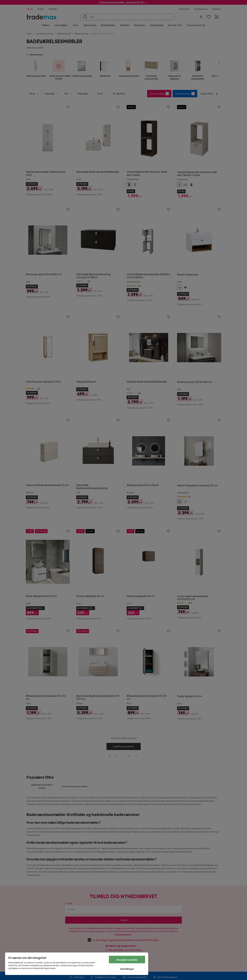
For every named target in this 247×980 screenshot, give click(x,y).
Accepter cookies (127, 960)
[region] (77, 964)
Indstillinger (127, 969)
